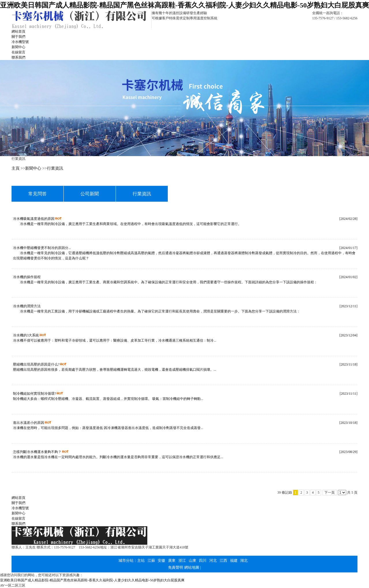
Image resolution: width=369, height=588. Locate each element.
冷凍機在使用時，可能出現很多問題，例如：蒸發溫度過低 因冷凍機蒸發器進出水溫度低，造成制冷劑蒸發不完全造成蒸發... (108, 428)
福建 (234, 560)
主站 (141, 560)
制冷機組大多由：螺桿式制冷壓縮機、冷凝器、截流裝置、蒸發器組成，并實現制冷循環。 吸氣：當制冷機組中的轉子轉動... (108, 399)
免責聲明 (176, 567)
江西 (223, 560)
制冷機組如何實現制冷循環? (34, 394)
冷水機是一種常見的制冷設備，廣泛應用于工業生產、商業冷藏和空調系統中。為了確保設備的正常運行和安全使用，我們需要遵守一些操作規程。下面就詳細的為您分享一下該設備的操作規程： (165, 282)
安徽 (161, 560)
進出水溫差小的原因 (29, 423)
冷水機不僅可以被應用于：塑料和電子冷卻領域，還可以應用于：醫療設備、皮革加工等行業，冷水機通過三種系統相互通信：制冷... (115, 340)
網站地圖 (192, 567)
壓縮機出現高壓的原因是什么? (36, 364)
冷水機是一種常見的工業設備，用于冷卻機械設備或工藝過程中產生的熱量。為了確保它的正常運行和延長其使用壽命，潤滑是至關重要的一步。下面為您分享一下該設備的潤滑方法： (157, 311)
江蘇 (151, 560)
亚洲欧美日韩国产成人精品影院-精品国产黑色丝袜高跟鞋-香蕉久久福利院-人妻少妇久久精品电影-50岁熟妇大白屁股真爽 (184, 5)
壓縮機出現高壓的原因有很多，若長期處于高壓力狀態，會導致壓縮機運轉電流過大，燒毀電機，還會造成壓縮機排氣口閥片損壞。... (115, 370)
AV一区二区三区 (13, 585)
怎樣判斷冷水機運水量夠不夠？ (37, 452)
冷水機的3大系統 (26, 335)
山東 (193, 560)
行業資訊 (55, 168)
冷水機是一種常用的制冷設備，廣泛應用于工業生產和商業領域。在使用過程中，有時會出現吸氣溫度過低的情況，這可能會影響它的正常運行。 (127, 224)
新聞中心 (33, 168)
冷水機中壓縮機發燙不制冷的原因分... (42, 248)
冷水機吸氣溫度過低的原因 (34, 219)
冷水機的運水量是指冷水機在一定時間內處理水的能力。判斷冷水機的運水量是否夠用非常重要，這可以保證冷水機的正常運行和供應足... (118, 457)
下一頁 (330, 493)
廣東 (172, 560)
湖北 (244, 560)
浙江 (182, 560)
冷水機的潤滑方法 (27, 306)
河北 (213, 560)
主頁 (16, 168)
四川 (203, 560)
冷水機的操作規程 (27, 277)
